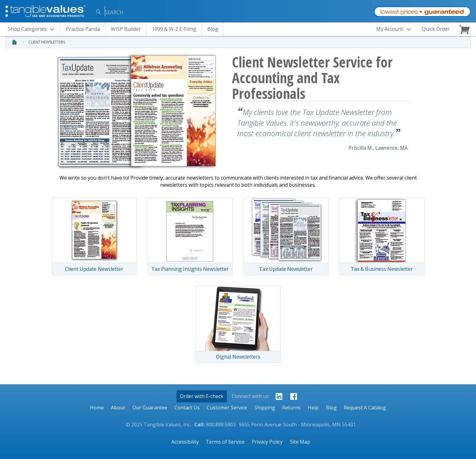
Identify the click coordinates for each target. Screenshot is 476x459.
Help (313, 408)
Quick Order (436, 29)
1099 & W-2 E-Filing (174, 29)
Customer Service (227, 408)
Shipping (265, 408)
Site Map (300, 442)
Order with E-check (202, 396)
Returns (291, 408)
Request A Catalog (365, 408)
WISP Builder (126, 29)
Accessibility (185, 442)
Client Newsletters (47, 42)
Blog (213, 29)
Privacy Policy (267, 442)
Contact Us (187, 408)
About (118, 408)
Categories (33, 29)
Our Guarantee (150, 408)
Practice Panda (83, 29)
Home (97, 408)
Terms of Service (225, 442)
